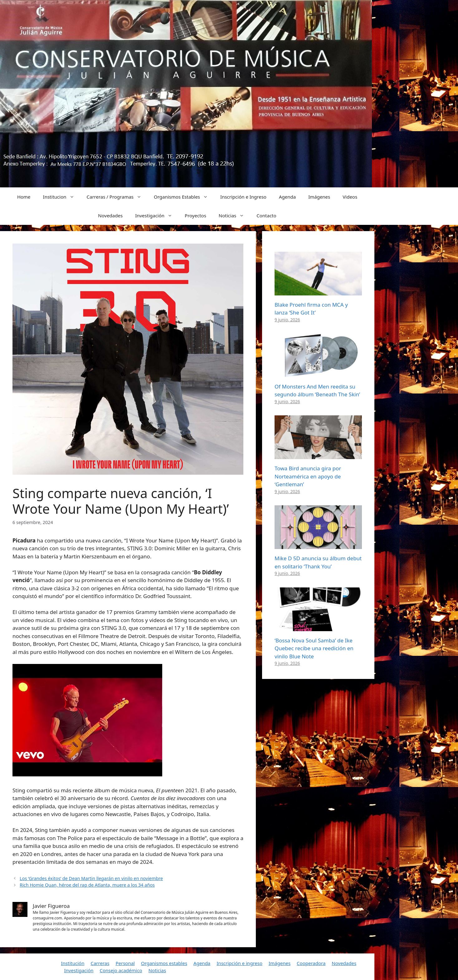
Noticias (234, 215)
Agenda (287, 197)
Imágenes (319, 197)
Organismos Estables (184, 197)
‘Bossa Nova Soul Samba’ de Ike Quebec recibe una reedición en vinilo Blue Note (314, 648)
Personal (125, 963)
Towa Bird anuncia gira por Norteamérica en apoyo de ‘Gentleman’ (308, 476)
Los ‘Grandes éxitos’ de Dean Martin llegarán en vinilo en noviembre (91, 878)
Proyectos (195, 215)
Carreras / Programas (117, 197)
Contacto (266, 215)
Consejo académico (121, 970)
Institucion (62, 197)
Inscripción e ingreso (239, 963)
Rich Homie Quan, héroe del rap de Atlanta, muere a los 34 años (87, 885)
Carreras (100, 963)
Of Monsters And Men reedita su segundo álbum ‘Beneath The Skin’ (317, 391)
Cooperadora (311, 963)
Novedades (110, 215)
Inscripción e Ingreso (243, 197)
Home (24, 197)
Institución (73, 963)
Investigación (157, 215)
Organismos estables (164, 963)
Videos (350, 197)
